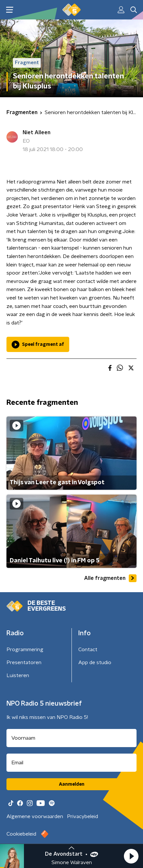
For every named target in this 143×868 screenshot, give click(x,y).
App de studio (95, 663)
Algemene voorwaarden (35, 816)
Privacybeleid (82, 816)
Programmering (25, 650)
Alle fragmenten (110, 578)
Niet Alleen (37, 133)
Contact (88, 650)
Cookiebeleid (21, 834)
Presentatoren (24, 663)
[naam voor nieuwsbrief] (71, 738)
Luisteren (18, 675)
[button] (131, 856)
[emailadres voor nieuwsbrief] (71, 763)
